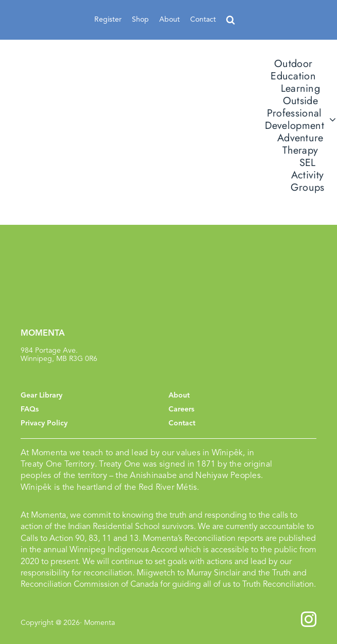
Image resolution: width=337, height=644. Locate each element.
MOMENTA (43, 333)
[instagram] (309, 619)
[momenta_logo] (93, 119)
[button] (231, 20)
